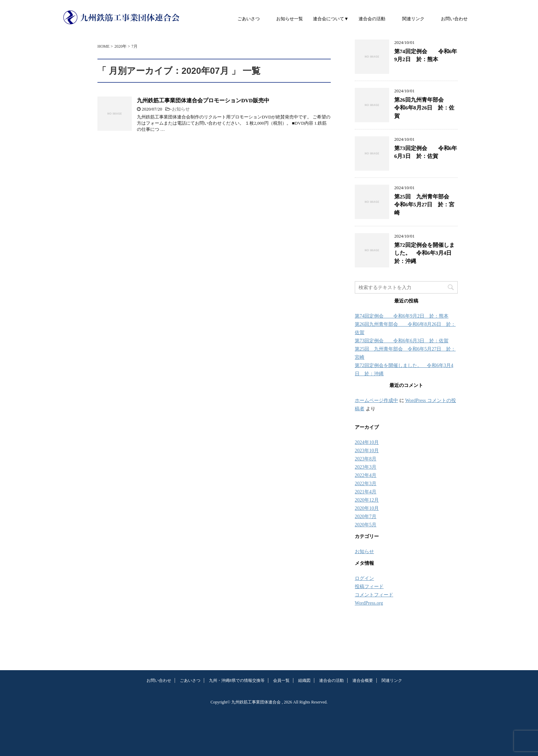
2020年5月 (366, 525)
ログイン (364, 578)
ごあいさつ (249, 19)
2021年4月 (366, 492)
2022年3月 (366, 484)
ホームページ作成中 (376, 400)
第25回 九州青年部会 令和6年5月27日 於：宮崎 (424, 205)
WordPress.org (369, 603)
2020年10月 (367, 508)
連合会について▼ (331, 19)
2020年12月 (367, 500)
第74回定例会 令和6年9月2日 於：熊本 (426, 55)
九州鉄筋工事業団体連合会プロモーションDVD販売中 (203, 100)
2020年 (120, 46)
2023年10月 (367, 451)
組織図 (304, 680)
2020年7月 (366, 517)
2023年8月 (366, 459)
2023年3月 (366, 467)
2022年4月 (366, 475)
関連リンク (413, 19)
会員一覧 (281, 680)
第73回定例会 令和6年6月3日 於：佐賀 (426, 152)
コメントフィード (374, 595)
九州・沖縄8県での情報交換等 (237, 680)
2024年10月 (367, 442)
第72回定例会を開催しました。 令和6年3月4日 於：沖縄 (426, 253)
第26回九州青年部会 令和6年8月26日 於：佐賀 (424, 108)
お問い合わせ (454, 19)
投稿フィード (369, 587)
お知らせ (181, 109)
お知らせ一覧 (290, 19)
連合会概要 (363, 680)
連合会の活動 (372, 19)
